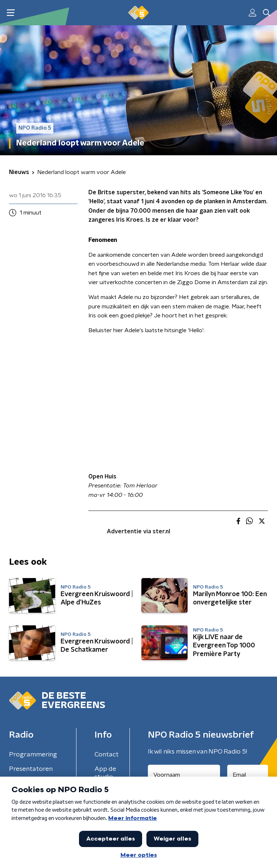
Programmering (33, 755)
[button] (11, 13)
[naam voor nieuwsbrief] (184, 775)
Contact (107, 755)
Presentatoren (31, 769)
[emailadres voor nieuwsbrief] (248, 775)
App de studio (105, 773)
